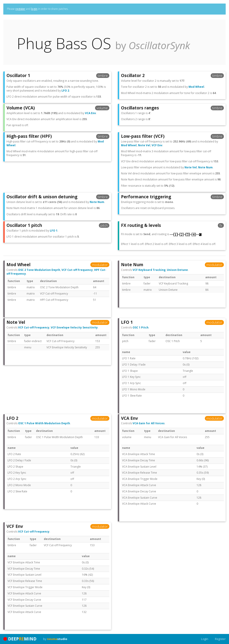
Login (205, 639)
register (20, 9)
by (55, 639)
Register (220, 639)
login (34, 9)
